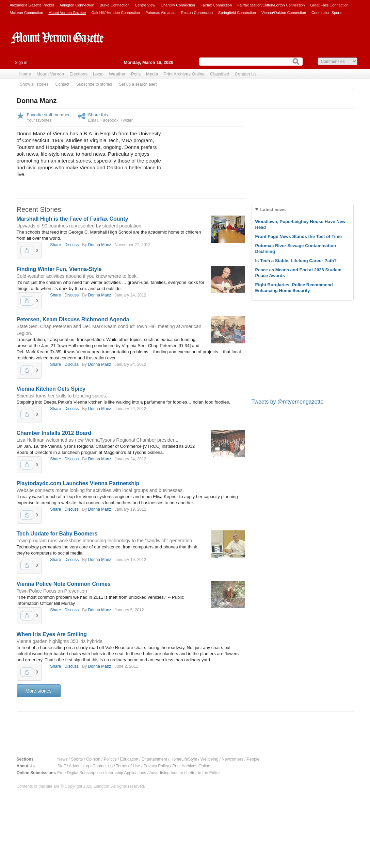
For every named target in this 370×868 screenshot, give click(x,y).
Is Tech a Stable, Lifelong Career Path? (296, 261)
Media (152, 74)
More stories (39, 691)
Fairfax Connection (216, 5)
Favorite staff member (48, 115)
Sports (77, 759)
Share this (98, 115)
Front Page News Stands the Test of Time (299, 236)
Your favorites (39, 120)
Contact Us (246, 74)
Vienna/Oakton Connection (284, 13)
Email (93, 120)
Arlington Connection (77, 5)
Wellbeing (209, 759)
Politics (110, 759)
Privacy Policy (156, 766)
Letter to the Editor (203, 773)
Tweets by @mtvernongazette (288, 402)
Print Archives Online (184, 74)
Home (25, 74)
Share (55, 245)
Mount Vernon (50, 74)
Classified (220, 74)
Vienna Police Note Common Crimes (64, 584)
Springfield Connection (237, 13)
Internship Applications (126, 773)
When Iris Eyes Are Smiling (52, 634)
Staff (62, 766)
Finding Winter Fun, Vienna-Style (59, 269)
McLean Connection (27, 13)
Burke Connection (115, 5)
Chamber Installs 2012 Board (54, 433)
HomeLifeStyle (184, 759)
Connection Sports (327, 13)
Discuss (71, 245)
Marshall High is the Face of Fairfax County (73, 219)
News (63, 759)
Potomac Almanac (160, 13)
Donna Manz (100, 245)
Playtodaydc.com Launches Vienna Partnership (78, 483)
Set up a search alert (138, 84)
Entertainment (154, 759)
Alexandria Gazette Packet (32, 5)
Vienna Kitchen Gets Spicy (51, 389)
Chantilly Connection (178, 5)
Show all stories (34, 84)
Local (98, 74)
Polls (136, 74)
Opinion (93, 759)
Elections (78, 74)
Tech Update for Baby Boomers (57, 534)
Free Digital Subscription (80, 773)
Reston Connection (197, 13)
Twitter (126, 120)
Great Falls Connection (329, 5)
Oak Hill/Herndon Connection (115, 13)
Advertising (79, 766)
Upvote (27, 251)
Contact (62, 84)
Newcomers (232, 759)
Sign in (21, 63)
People (253, 759)
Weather (117, 74)
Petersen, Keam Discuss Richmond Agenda (73, 319)
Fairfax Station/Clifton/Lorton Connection (271, 5)
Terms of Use (128, 766)
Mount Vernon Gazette (67, 13)
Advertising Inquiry (166, 773)
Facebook (109, 120)
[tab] (303, 210)
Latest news (273, 210)
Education (129, 759)
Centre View (145, 5)
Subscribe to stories (94, 84)
